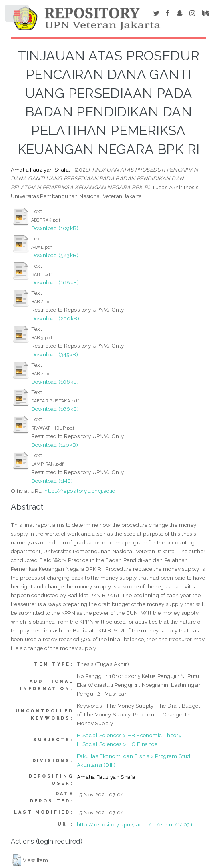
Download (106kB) (55, 382)
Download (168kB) (55, 282)
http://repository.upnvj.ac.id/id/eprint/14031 (135, 824)
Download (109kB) (55, 228)
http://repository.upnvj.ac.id (80, 491)
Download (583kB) (55, 255)
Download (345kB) (55, 354)
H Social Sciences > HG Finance (117, 744)
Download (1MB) (52, 481)
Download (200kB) (55, 318)
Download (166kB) (55, 409)
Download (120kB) (55, 445)
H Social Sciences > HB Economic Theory (129, 735)
